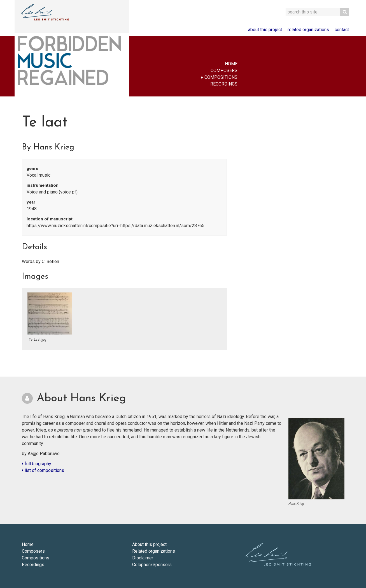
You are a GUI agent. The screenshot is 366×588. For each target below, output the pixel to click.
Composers (224, 71)
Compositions (221, 77)
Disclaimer (143, 558)
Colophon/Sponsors (152, 565)
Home (231, 64)
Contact (342, 30)
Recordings (224, 84)
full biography (37, 464)
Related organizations (308, 30)
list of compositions (43, 470)
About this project (265, 30)
